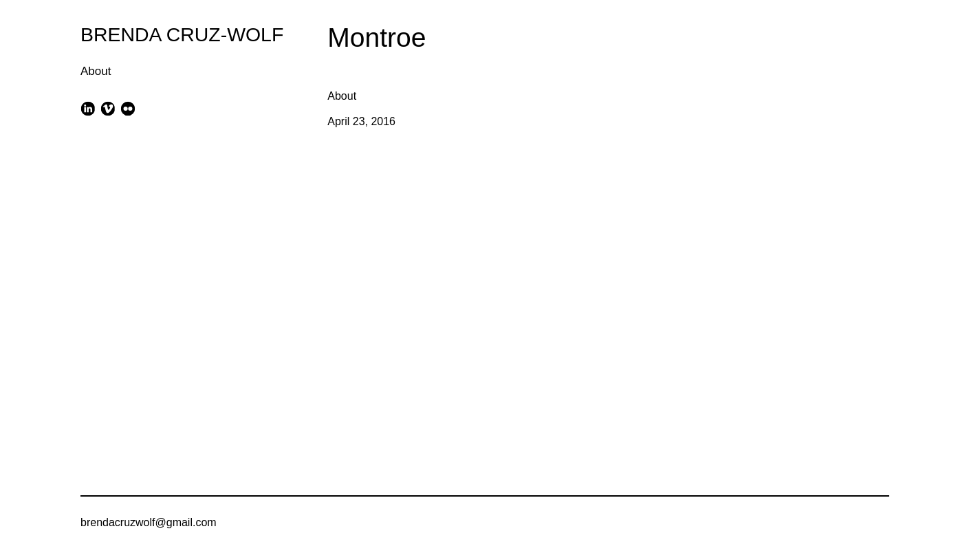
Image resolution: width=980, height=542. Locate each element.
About (96, 71)
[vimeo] (108, 108)
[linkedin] (88, 108)
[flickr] (128, 108)
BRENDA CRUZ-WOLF (182, 34)
